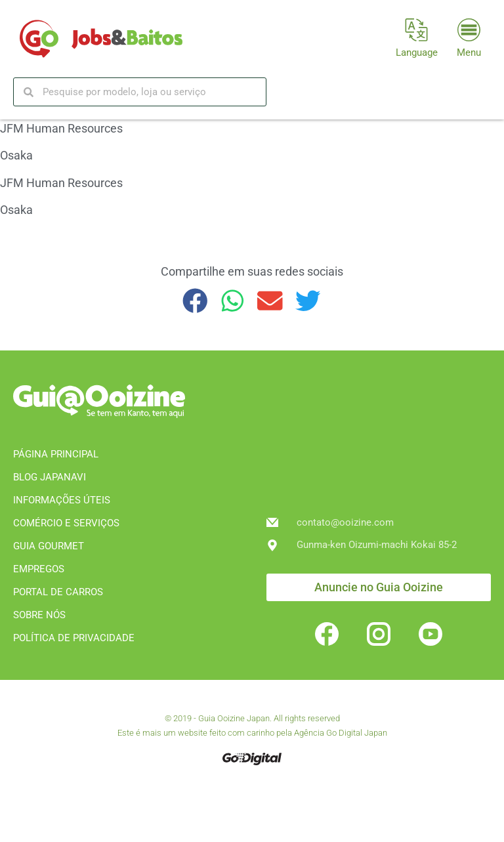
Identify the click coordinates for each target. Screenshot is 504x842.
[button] (195, 301)
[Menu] (469, 30)
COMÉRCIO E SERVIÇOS (66, 523)
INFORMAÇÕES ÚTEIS (62, 500)
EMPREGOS (39, 569)
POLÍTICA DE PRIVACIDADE (74, 638)
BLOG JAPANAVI (50, 477)
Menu (469, 53)
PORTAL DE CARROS (58, 592)
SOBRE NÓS (39, 615)
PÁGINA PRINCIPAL (56, 454)
